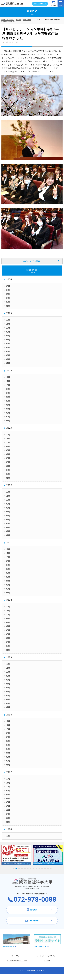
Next (60, 868)
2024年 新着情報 (27, 20)
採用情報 (47, 960)
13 (48, 869)
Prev (4, 868)
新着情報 (19, 20)
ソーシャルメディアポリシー (47, 956)
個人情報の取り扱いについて (17, 960)
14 (51, 869)
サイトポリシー (17, 956)
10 (39, 869)
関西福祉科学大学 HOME (8, 20)
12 (45, 869)
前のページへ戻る (32, 261)
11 (42, 869)
